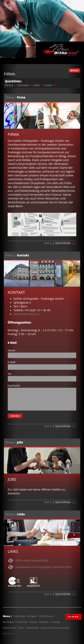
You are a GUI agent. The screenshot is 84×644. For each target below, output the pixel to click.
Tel (10, 374)
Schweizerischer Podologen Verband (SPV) (44, 567)
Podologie (19, 616)
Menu (48, 243)
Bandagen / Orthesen (15, 622)
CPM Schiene (46, 616)
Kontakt (23, 85)
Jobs (37, 85)
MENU (74, 70)
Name (11, 350)
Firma (9, 85)
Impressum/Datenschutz (55, 628)
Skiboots (44, 622)
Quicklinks (66, 243)
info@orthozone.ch (26, 314)
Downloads (32, 628)
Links (48, 85)
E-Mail (12, 362)
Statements (10, 628)
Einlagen (32, 616)
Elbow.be (8, 633)
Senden (15, 416)
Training (55, 622)
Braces (33, 622)
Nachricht (14, 386)
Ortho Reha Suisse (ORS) (32, 560)
